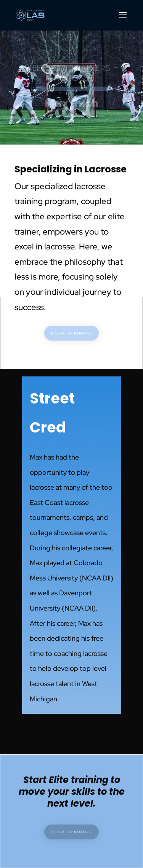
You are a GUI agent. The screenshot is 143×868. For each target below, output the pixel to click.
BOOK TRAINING (71, 333)
